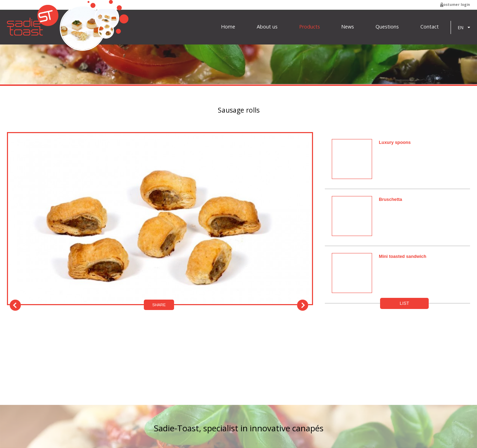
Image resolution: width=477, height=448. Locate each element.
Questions (387, 27)
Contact (430, 27)
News (348, 27)
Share (159, 305)
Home (228, 27)
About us (267, 27)
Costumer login (455, 5)
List (405, 303)
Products (310, 27)
